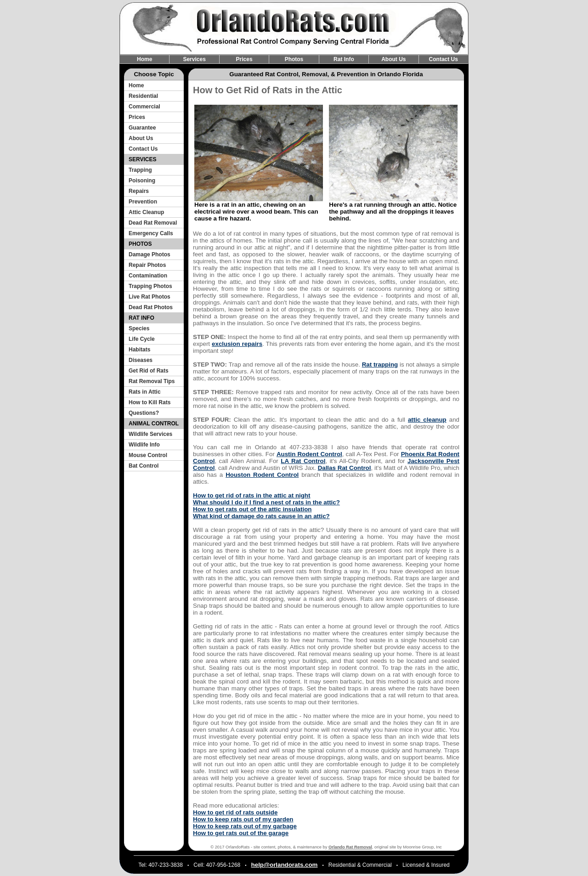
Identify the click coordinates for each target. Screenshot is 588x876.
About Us (393, 59)
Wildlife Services (150, 434)
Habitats (139, 350)
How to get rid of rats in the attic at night (252, 495)
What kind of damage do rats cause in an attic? (261, 516)
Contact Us (444, 59)
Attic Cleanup (146, 212)
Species (139, 328)
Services (194, 59)
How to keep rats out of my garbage (245, 826)
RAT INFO (141, 318)
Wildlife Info (144, 445)
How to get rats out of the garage (241, 833)
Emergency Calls (151, 233)
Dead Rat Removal (153, 223)
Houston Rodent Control (262, 475)
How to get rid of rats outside (235, 812)
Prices (244, 59)
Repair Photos (147, 265)
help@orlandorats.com (285, 865)
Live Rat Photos (150, 297)
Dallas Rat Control (345, 468)
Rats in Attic (145, 392)
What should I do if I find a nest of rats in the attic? (266, 502)
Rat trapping (380, 365)
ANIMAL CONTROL (154, 424)
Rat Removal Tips (152, 381)
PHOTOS (140, 244)
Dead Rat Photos (151, 307)
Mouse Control (148, 455)
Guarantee (142, 128)
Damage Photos (150, 254)
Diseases (141, 360)
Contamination (148, 276)
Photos (294, 59)
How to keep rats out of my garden (243, 819)
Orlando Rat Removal (350, 847)
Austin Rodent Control (309, 454)
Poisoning (142, 181)
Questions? (144, 413)
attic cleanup (427, 420)
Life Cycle (142, 339)
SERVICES (142, 159)
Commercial (144, 107)
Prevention (143, 202)
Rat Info (344, 59)
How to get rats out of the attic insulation (252, 509)
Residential (143, 96)
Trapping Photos (150, 286)
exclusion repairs (237, 344)
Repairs (139, 191)
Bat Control (144, 466)
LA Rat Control (303, 461)
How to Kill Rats (150, 402)
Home (144, 59)
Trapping (140, 170)
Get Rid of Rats (149, 371)
